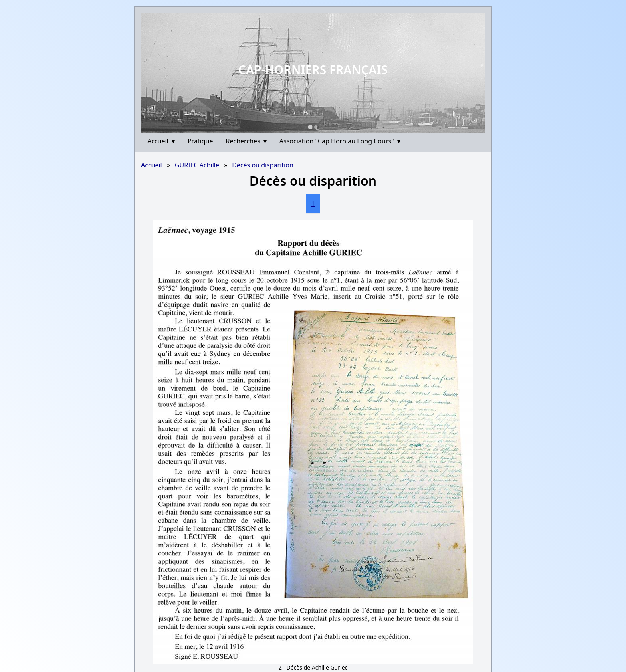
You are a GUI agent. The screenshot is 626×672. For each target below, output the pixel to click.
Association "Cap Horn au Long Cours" (340, 141)
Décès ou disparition (263, 165)
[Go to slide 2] (316, 127)
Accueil (161, 141)
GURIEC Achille (197, 165)
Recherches (246, 141)
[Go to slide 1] (310, 127)
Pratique (200, 141)
